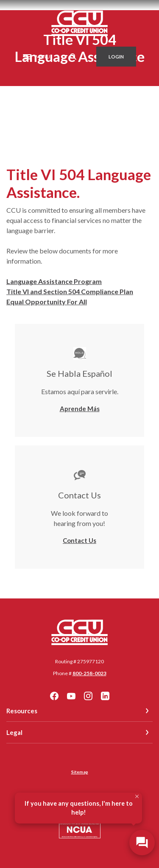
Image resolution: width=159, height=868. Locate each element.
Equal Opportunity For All (47, 302)
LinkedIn (105, 696)
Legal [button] (14, 732)
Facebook (54, 696)
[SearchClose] (73, 57)
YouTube (71, 696)
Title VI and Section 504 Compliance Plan (70, 291)
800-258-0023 (89, 673)
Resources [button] (22, 711)
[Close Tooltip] (137, 796)
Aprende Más (80, 409)
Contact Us (79, 540)
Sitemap (80, 772)
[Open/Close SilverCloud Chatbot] (142, 843)
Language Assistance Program (54, 281)
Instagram (88, 696)
